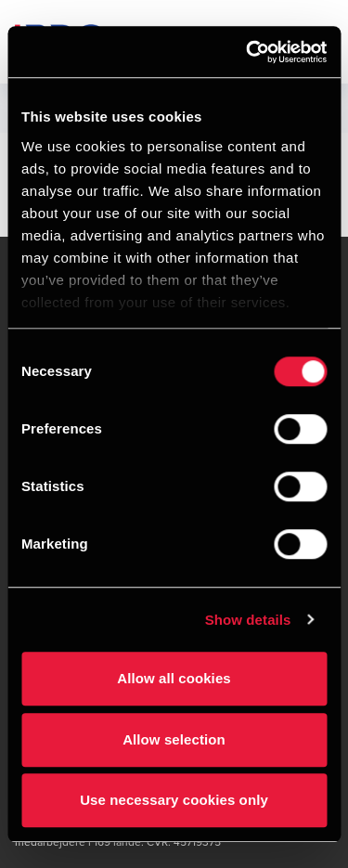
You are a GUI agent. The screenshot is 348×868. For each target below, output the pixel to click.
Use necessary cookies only (174, 800)
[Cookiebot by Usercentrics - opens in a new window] (248, 52)
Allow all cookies (174, 678)
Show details (248, 620)
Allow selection (174, 739)
